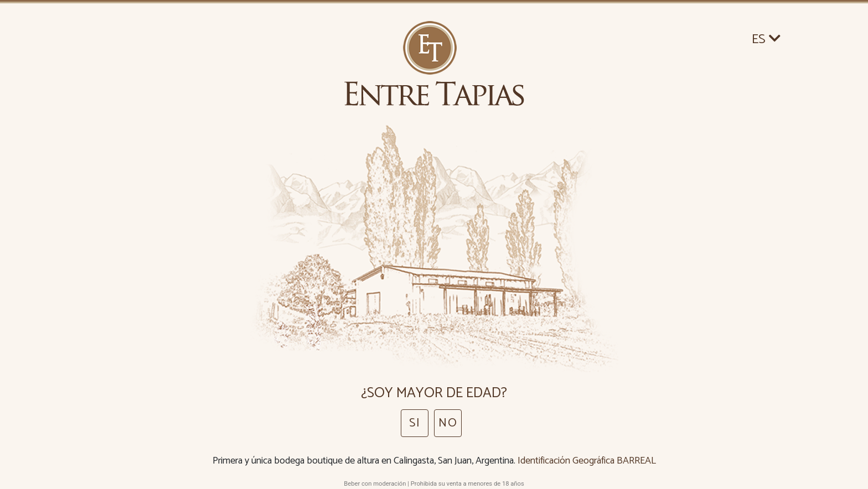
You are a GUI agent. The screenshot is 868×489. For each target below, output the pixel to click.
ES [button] (766, 40)
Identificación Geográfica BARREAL (587, 461)
